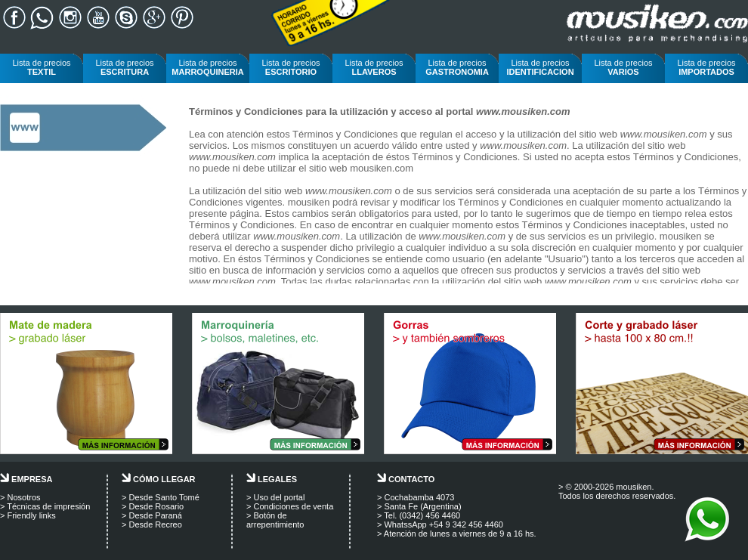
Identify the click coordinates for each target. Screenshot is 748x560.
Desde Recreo (155, 524)
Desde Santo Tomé (164, 497)
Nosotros (23, 497)
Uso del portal (279, 497)
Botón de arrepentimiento (275, 520)
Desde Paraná (155, 515)
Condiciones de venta (293, 506)
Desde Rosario (156, 506)
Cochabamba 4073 (419, 497)
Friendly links (31, 515)
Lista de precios (41, 67)
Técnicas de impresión (48, 506)
